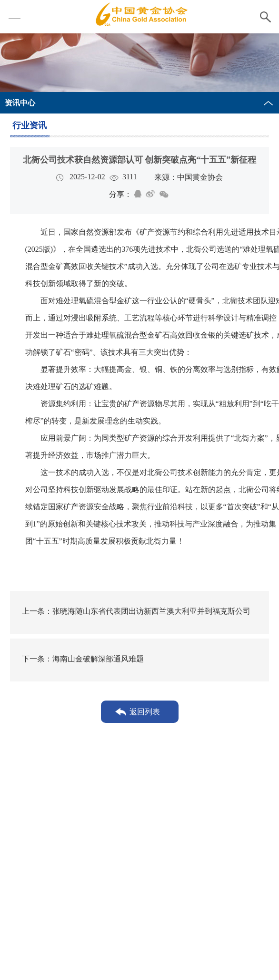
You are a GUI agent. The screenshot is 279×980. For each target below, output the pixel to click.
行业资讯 (30, 125)
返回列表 (145, 712)
